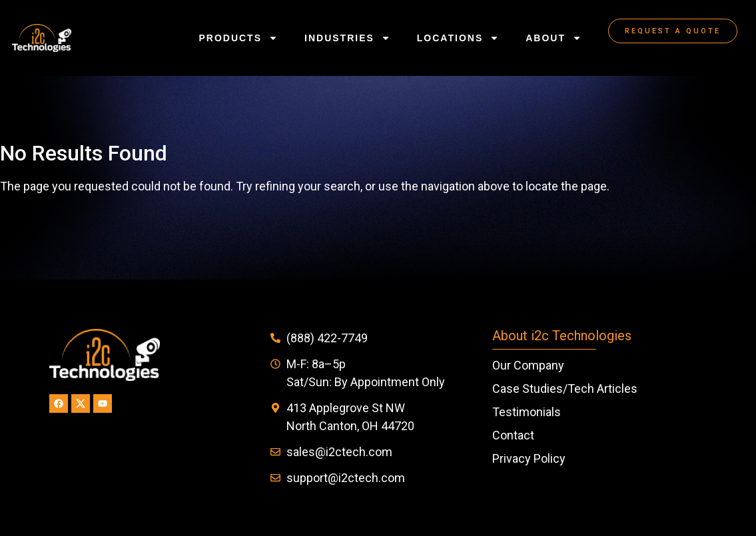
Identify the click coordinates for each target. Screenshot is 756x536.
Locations (458, 38)
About (554, 38)
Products (238, 38)
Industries (347, 38)
